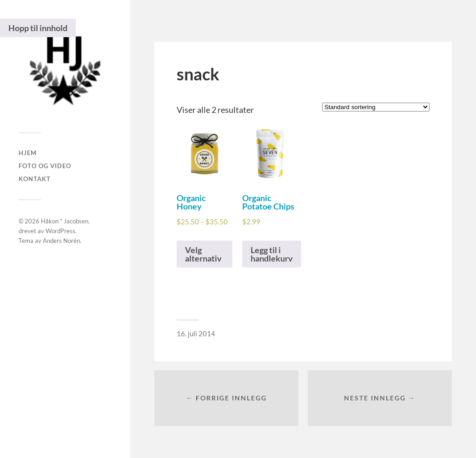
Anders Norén (61, 241)
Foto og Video (45, 166)
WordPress (60, 231)
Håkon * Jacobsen (65, 221)
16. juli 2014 (196, 334)
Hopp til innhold (38, 28)
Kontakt (35, 179)
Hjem (28, 153)
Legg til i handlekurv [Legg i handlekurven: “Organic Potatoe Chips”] (272, 254)
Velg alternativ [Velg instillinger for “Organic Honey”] (203, 254)
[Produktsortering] (376, 107)
